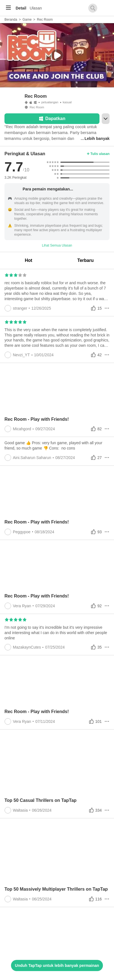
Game (27, 20)
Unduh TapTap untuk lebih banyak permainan (57, 965)
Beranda (11, 20)
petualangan (50, 102)
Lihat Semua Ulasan (57, 245)
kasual (67, 102)
